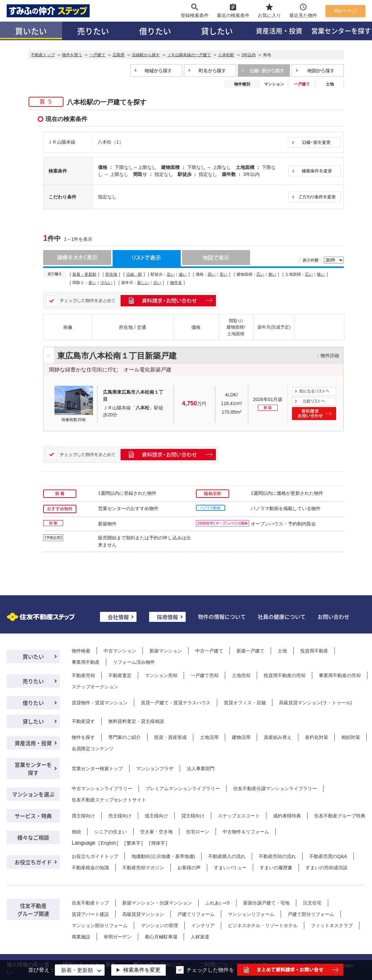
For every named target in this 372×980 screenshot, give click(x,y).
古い (157, 283)
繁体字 (134, 843)
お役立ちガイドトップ (95, 856)
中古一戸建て (209, 651)
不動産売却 (83, 675)
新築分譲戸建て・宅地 (266, 903)
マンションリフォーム (251, 914)
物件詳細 (330, 355)
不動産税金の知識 (90, 868)
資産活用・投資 (279, 31)
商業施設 (81, 937)
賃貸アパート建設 (90, 914)
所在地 (111, 274)
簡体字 (158, 843)
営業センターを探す (33, 769)
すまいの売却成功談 (326, 868)
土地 (330, 84)
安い (224, 274)
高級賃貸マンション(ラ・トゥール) (315, 703)
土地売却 (241, 675)
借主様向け (156, 816)
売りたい (93, 31)
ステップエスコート (239, 816)
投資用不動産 (314, 651)
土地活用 (209, 737)
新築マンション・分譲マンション (157, 903)
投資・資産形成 (170, 737)
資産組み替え (278, 737)
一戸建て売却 (205, 675)
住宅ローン (198, 832)
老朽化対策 (317, 737)
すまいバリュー (230, 868)
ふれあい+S (218, 903)
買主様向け (83, 816)
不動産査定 (120, 675)
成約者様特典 (287, 816)
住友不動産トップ (90, 903)
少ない (106, 283)
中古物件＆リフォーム (246, 832)
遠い (183, 274)
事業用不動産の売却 (340, 675)
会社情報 (118, 617)
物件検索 (81, 651)
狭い (272, 274)
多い (92, 283)
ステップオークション (95, 687)
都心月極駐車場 (161, 937)
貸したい (217, 31)
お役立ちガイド (33, 862)
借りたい (155, 31)
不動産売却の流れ (277, 856)
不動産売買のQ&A (328, 856)
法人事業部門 (201, 769)
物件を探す (83, 737)
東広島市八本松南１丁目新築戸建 (117, 356)
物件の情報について (222, 617)
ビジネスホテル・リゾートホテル (263, 925)
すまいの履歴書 (276, 868)
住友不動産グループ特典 (340, 816)
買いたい (31, 31)
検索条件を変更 (142, 970)
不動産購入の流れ (227, 856)
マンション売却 (161, 675)
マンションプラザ (155, 769)
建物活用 (241, 737)
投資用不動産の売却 (285, 675)
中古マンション (120, 651)
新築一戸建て (250, 651)
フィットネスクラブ (332, 925)
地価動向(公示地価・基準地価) (163, 856)
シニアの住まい (111, 832)
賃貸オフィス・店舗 (245, 703)
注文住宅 (312, 903)
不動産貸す (83, 721)
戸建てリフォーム (196, 914)
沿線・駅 (134, 274)
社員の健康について (282, 617)
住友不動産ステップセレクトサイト (109, 800)
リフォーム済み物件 (134, 662)
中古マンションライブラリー (102, 788)
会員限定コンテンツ (93, 749)
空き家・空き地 (156, 832)
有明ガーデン (118, 937)
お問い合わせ (333, 617)
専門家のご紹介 (125, 737)
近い (171, 274)
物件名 (176, 283)
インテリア (203, 925)
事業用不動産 (86, 662)
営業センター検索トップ (97, 769)
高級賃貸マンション (143, 914)
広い (260, 274)
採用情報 (167, 617)
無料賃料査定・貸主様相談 (136, 721)
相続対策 (351, 737)
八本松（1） (111, 142)
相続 (76, 832)
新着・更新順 (84, 274)
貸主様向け (193, 816)
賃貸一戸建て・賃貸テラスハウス (176, 703)
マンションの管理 (159, 925)
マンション (274, 84)
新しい (143, 283)
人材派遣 (200, 937)
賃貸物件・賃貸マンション (100, 703)
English (108, 843)
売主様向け (120, 816)
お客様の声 (189, 868)
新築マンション (166, 651)
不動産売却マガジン (143, 868)
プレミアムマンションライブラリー (183, 788)
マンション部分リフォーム (100, 925)
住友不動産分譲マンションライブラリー (275, 788)
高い (212, 274)
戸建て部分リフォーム (311, 914)
